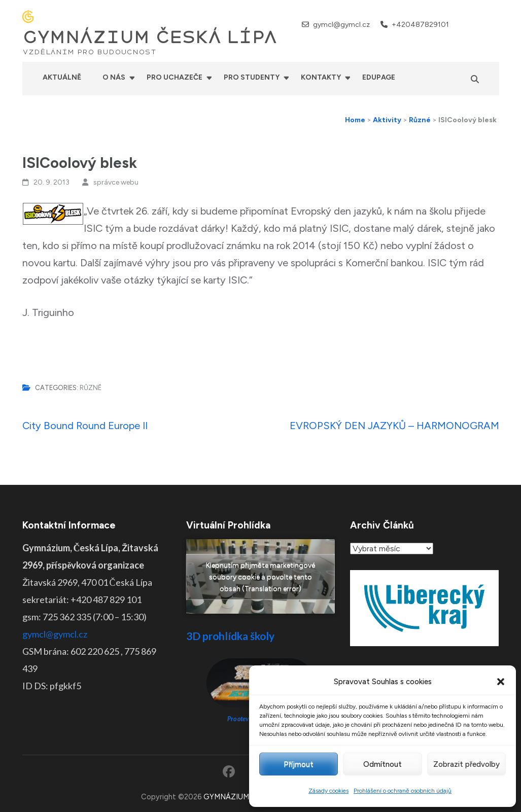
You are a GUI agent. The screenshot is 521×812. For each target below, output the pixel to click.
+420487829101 (420, 25)
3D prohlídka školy (230, 636)
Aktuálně (62, 77)
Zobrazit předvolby (466, 764)
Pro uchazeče (175, 77)
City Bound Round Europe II (85, 426)
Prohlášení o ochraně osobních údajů (403, 791)
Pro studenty (252, 77)
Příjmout (299, 764)
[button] (501, 682)
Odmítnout (383, 764)
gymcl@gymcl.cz (341, 25)
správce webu (116, 182)
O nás (114, 77)
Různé (91, 388)
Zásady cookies (328, 791)
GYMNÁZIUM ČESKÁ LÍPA (150, 38)
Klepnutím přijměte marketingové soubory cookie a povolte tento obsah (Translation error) (260, 576)
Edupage (379, 77)
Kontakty (321, 77)
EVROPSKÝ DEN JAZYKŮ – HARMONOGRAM (394, 426)
